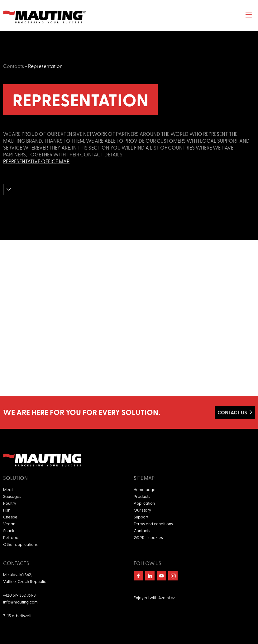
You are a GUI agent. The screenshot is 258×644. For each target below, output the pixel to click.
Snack (9, 530)
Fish (7, 510)
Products (142, 496)
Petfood (11, 537)
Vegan (9, 524)
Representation (45, 66)
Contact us (232, 412)
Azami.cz (167, 597)
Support (141, 517)
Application (144, 503)
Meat (8, 489)
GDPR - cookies (148, 537)
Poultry (10, 503)
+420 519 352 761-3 (19, 595)
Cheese (10, 517)
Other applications (20, 544)
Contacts (14, 66)
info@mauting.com (20, 602)
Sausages (12, 496)
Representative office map (36, 161)
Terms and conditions (153, 524)
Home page (145, 489)
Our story (142, 510)
